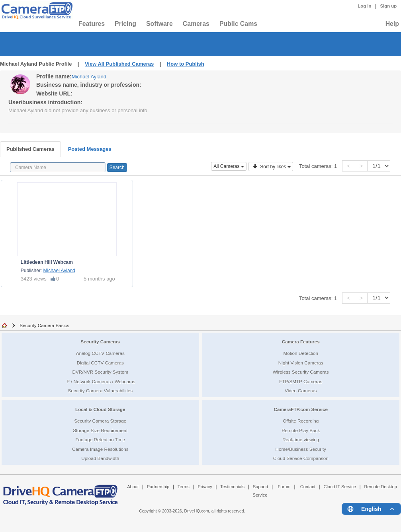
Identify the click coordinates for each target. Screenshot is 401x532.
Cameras (196, 24)
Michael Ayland (89, 77)
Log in (364, 6)
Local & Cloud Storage (100, 409)
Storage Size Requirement (100, 430)
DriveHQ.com (197, 511)
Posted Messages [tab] (90, 149)
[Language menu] (371, 509)
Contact (308, 487)
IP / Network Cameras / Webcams (100, 381)
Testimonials (232, 487)
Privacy (205, 487)
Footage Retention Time (100, 439)
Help (392, 24)
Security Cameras (100, 342)
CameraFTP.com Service (301, 409)
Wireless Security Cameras (301, 372)
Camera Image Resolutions (100, 449)
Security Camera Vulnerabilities (100, 391)
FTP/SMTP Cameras (301, 381)
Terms (184, 487)
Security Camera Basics (44, 325)
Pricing (125, 24)
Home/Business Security (301, 449)
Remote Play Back (301, 430)
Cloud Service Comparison (301, 458)
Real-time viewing (301, 439)
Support (261, 487)
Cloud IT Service (339, 487)
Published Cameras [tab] (30, 149)
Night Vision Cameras (301, 363)
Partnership (158, 487)
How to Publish (186, 64)
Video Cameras (301, 391)
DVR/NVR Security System (100, 372)
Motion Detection (301, 353)
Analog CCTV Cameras (100, 353)
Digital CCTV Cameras (100, 363)
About (133, 487)
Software (159, 24)
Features (92, 24)
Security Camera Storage (100, 421)
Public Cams (238, 24)
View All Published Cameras (119, 64)
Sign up (388, 6)
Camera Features (301, 342)
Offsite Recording (301, 421)
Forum (284, 487)
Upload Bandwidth (100, 458)
